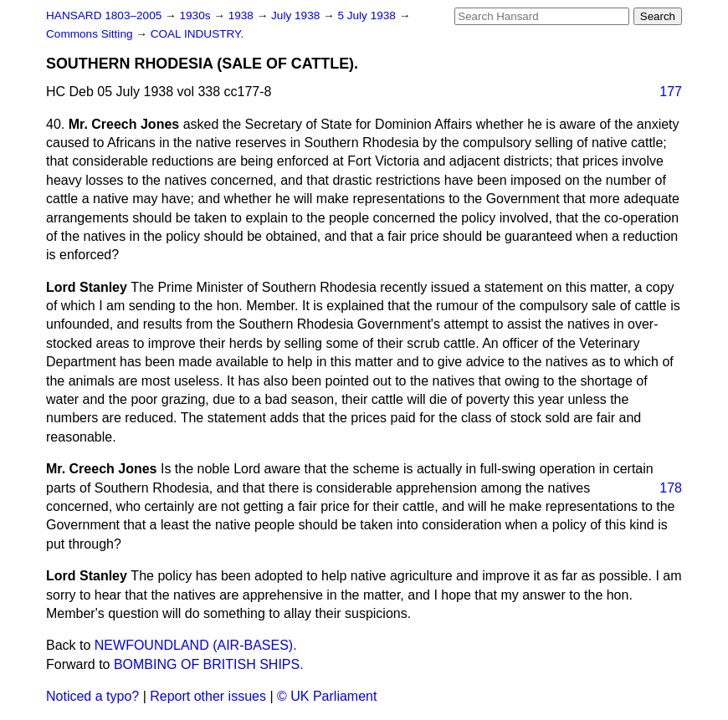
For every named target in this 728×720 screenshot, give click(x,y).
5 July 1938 (368, 15)
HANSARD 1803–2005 (104, 15)
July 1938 (297, 15)
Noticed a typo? (92, 696)
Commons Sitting (91, 34)
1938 (243, 15)
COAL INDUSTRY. (197, 34)
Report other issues (208, 696)
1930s (196, 15)
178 (671, 488)
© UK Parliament (327, 696)
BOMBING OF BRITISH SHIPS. (209, 664)
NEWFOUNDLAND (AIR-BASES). (196, 645)
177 (671, 92)
